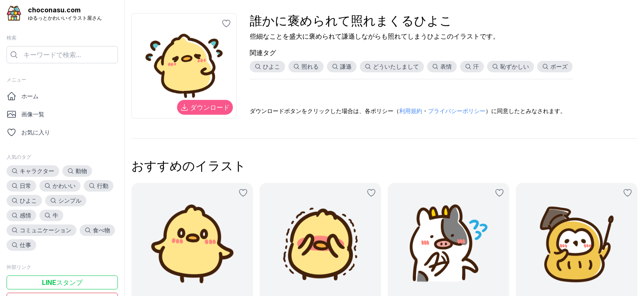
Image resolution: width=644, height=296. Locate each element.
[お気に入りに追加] (226, 23)
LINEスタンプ (62, 282)
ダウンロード (205, 107)
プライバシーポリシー (457, 111)
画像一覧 (25, 114)
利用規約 (411, 111)
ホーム (23, 96)
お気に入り (28, 132)
